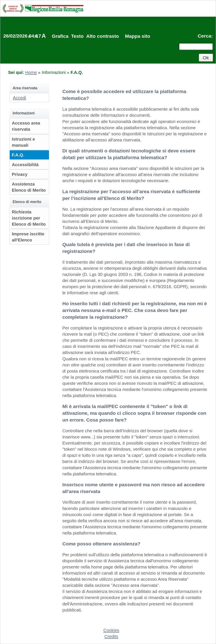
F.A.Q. (18, 155)
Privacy (20, 174)
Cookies (111, 630)
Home (31, 72)
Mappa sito (137, 36)
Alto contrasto (103, 36)
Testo (77, 36)
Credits (111, 636)
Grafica (60, 36)
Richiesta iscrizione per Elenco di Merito (29, 218)
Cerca (204, 36)
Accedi (19, 98)
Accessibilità (25, 165)
